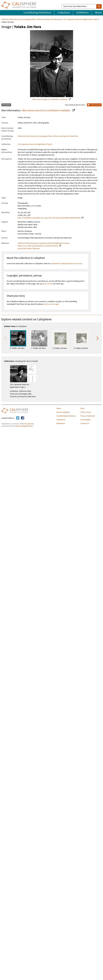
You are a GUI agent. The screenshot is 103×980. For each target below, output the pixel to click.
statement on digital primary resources (67, 264)
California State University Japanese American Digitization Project (44, 243)
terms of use (48, 284)
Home (59, 409)
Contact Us (85, 424)
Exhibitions (82, 13)
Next (98, 338)
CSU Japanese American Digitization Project (81, 19)
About (98, 13)
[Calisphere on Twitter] (18, 418)
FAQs (83, 409)
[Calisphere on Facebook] (23, 418)
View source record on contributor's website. (46, 110)
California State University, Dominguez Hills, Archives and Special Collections (32, 19)
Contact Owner (94, 105)
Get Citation (6, 105)
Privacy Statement (88, 416)
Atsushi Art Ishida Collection (29, 249)
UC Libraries (29, 424)
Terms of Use (86, 412)
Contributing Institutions (37, 13)
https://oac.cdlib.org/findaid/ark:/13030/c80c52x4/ (38, 246)
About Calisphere (63, 412)
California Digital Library (24, 426)
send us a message (51, 304)
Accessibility (85, 420)
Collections (64, 13)
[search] (99, 6)
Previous (5, 338)
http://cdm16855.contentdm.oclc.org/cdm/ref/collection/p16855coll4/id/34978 (49, 218)
